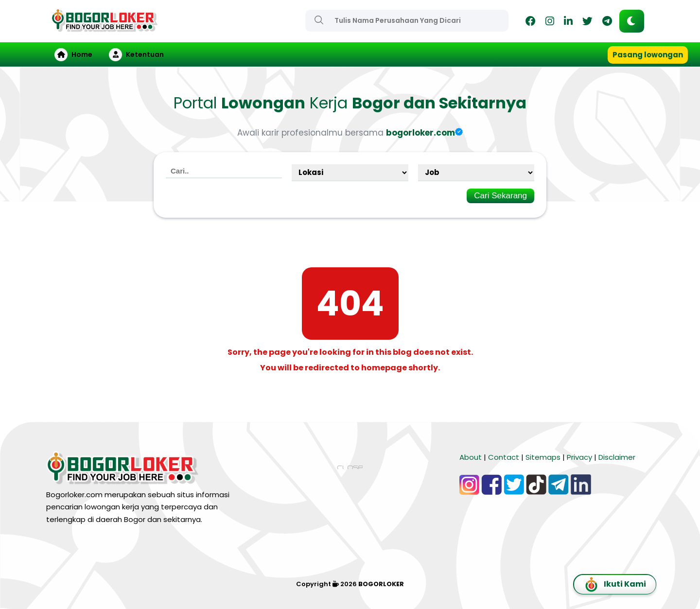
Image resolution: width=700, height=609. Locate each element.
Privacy (579, 457)
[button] (632, 21)
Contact (504, 457)
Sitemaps (543, 457)
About (471, 457)
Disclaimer (617, 457)
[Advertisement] (350, 541)
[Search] (319, 20)
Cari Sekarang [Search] (500, 196)
